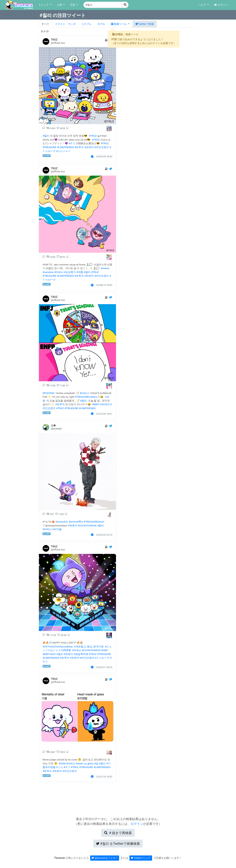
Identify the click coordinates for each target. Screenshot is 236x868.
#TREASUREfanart (94, 522)
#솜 (96, 763)
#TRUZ (93, 136)
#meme (105, 268)
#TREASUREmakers (86, 397)
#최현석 (72, 525)
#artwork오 (62, 522)
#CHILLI (59, 272)
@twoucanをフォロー (105, 858)
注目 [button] (73, 5)
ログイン (221, 5)
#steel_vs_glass (85, 763)
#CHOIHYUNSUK (87, 525)
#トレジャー (63, 151)
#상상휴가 (70, 272)
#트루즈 (79, 147)
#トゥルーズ (102, 658)
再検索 (118, 833)
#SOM (62, 763)
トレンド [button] (44, 5)
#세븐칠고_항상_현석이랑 (89, 646)
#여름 (80, 272)
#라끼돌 (57, 529)
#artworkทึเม (76, 522)
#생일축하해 (81, 654)
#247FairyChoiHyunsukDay (58, 646)
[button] (120, 24)
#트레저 (89, 147)
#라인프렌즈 (101, 147)
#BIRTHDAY (49, 654)
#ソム (59, 767)
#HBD (105, 650)
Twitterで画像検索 (118, 844)
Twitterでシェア (141, 858)
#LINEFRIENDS (65, 147)
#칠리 (46, 136)
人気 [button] (60, 5)
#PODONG (48, 393)
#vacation (48, 272)
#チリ (72, 143)
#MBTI (96, 404)
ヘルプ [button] (202, 5)
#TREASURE (50, 147)
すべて (45, 24)
